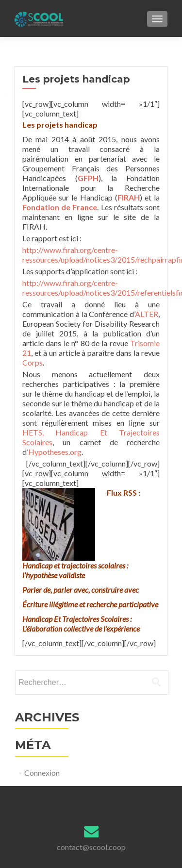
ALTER (147, 314)
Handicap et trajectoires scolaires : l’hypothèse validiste (75, 570)
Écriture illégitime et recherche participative (90, 604)
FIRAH (129, 197)
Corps (33, 362)
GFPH (88, 178)
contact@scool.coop (91, 847)
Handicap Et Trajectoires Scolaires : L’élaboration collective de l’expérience (81, 624)
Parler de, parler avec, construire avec (81, 590)
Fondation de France (60, 207)
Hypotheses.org (55, 452)
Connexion (42, 773)
